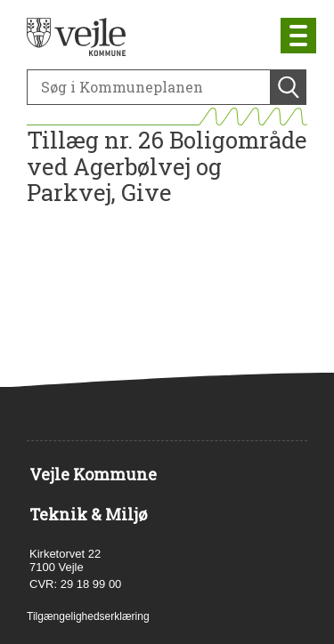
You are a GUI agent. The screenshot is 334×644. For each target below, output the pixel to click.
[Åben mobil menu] (298, 36)
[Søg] (149, 87)
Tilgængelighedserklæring (88, 616)
